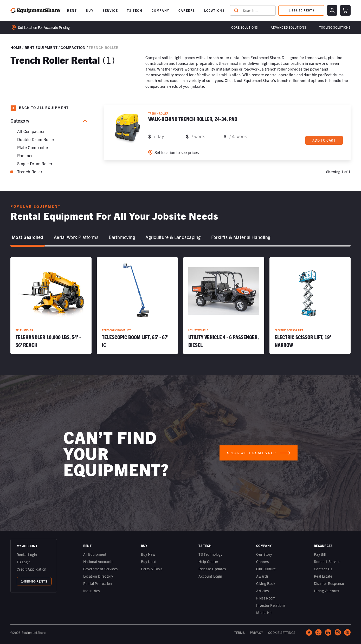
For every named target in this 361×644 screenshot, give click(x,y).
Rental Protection (98, 583)
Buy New (148, 554)
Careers (262, 561)
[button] (72, 10)
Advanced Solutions (288, 27)
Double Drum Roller (36, 139)
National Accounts (98, 561)
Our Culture (266, 569)
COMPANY (160, 10)
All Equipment (95, 554)
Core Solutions (244, 27)
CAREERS (187, 10)
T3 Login (24, 562)
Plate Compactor (33, 147)
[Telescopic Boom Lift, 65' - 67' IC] (137, 306)
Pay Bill (320, 554)
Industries (92, 591)
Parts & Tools (152, 569)
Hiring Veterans (326, 591)
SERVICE (110, 10)
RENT (72, 10)
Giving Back (266, 583)
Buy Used (149, 561)
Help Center (208, 561)
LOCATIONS (214, 10)
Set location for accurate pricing (41, 27)
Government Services (101, 569)
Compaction (73, 47)
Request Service (327, 561)
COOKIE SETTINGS (282, 632)
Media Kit (264, 613)
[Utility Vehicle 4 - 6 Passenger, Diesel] (224, 306)
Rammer (25, 155)
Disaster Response (329, 583)
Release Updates (212, 569)
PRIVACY (256, 632)
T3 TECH (135, 10)
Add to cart (324, 140)
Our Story (264, 554)
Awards (262, 576)
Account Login (210, 576)
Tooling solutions (335, 27)
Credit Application (31, 569)
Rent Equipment (41, 47)
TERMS (240, 632)
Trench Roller (30, 172)
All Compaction (31, 131)
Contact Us (323, 569)
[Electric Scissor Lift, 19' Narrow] (310, 306)
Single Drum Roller (35, 163)
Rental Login (27, 554)
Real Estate (323, 576)
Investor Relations (271, 605)
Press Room (266, 598)
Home (16, 47)
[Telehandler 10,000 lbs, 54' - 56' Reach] (51, 306)
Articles (262, 591)
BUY (90, 10)
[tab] (28, 237)
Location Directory (98, 576)
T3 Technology (210, 554)
